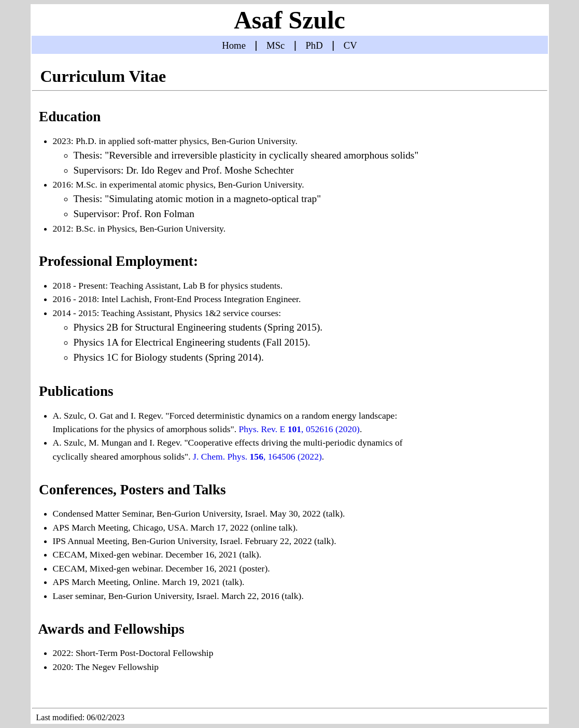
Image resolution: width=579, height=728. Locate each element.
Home (234, 45)
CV (350, 45)
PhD (314, 45)
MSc (276, 45)
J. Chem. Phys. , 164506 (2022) (257, 456)
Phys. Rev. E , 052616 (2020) (299, 429)
